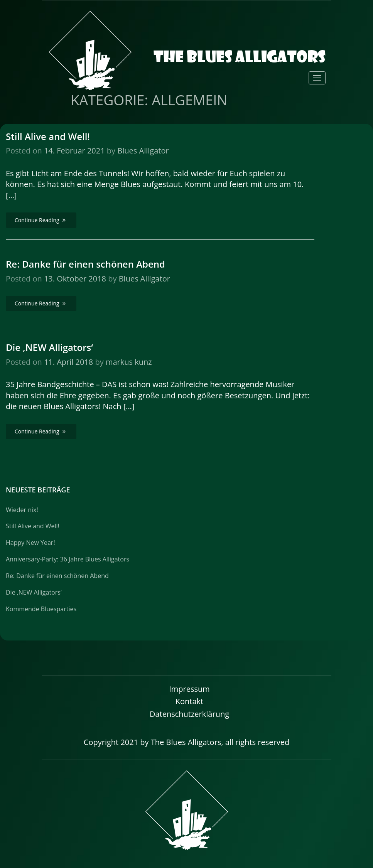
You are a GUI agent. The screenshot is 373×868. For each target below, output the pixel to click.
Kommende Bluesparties (41, 609)
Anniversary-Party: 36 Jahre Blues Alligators (68, 559)
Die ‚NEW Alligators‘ (49, 347)
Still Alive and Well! (48, 136)
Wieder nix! (22, 510)
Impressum (189, 689)
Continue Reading (41, 220)
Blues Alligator (143, 151)
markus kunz (129, 362)
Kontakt (189, 701)
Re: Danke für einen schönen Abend (85, 264)
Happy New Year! (30, 543)
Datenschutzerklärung (189, 714)
